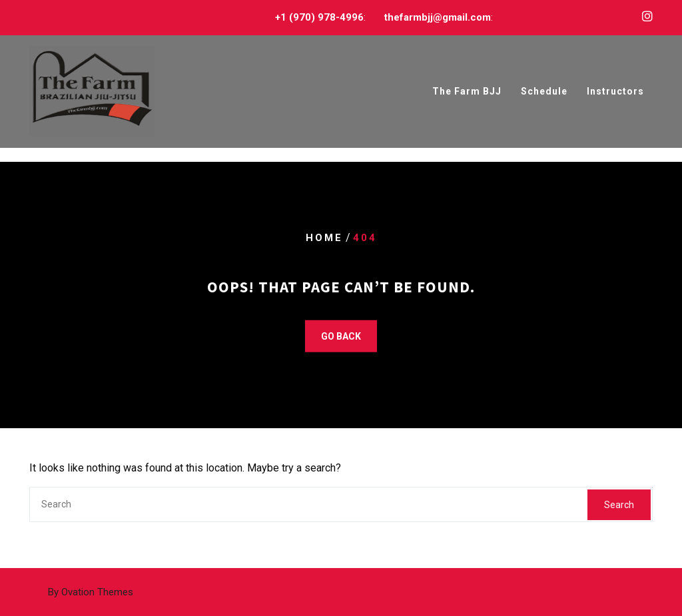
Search (619, 505)
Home (324, 238)
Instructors (615, 92)
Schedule (544, 92)
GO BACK (341, 336)
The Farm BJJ (467, 92)
